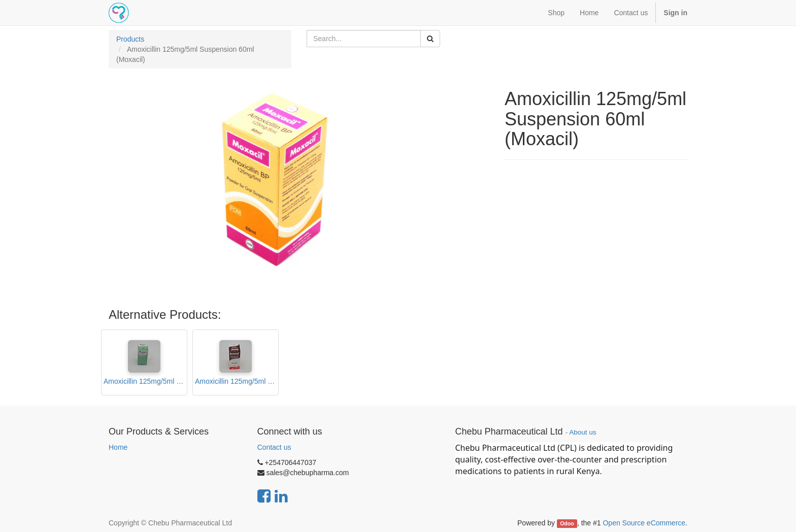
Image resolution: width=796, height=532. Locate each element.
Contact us (274, 447)
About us (583, 432)
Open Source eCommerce (644, 523)
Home (118, 447)
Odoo (567, 523)
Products (130, 39)
